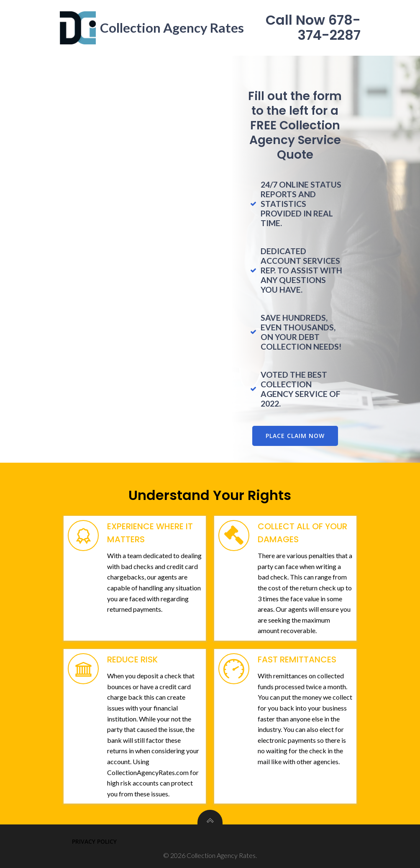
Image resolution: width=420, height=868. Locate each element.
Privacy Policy (94, 840)
